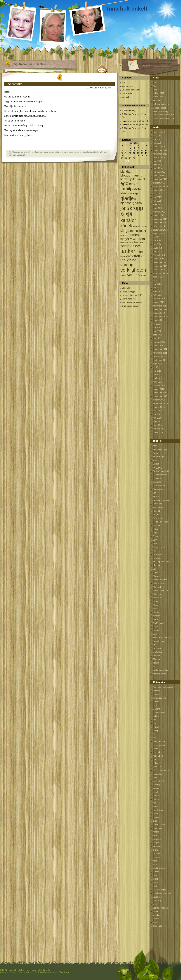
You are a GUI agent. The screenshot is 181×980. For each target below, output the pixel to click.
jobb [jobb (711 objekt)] (125, 208)
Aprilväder (15, 84)
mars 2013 (158, 295)
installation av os (62, 152)
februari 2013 (159, 299)
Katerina (157, 558)
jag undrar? (26, 152)
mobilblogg (158, 810)
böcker (156, 702)
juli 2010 (157, 411)
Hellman (157, 525)
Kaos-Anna (158, 554)
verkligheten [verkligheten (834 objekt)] (133, 270)
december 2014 (160, 219)
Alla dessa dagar (161, 449)
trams (156, 882)
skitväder (157, 846)
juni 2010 (157, 414)
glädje (156, 749)
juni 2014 (157, 241)
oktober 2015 (159, 183)
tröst (155, 886)
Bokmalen (157, 101)
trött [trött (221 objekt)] (137, 256)
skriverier (157, 854)
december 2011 (160, 349)
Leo (155, 569)
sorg (155, 861)
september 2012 (160, 317)
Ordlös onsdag (160, 108)
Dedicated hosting (43, 972)
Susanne (157, 648)
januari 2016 (159, 176)
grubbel (156, 752)
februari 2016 (159, 172)
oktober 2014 (159, 226)
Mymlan (157, 616)
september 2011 (160, 360)
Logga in (126, 288)
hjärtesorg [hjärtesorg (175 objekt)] (127, 203)
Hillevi (156, 529)
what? (156, 922)
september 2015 (160, 186)
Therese (157, 659)
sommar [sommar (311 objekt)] (127, 246)
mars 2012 (158, 338)
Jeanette (157, 536)
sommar (157, 857)
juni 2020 (157, 139)
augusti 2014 (159, 233)
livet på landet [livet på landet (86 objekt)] (140, 226)
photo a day (158, 828)
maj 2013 (157, 288)
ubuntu (96, 152)
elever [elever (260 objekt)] (134, 184)
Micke (156, 601)
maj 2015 (157, 201)
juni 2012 (157, 328)
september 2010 (160, 403)
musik (156, 814)
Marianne (157, 594)
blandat (156, 694)
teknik (156, 879)
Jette (155, 543)
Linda (155, 572)
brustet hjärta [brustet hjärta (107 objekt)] (128, 179)
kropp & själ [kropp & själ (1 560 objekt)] (132, 211)
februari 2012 (159, 342)
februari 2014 (159, 255)
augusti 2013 (159, 277)
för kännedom (159, 745)
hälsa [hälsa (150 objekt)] (138, 203)
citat (155, 705)
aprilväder (44, 152)
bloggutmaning (160, 698)
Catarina (157, 478)
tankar (90, 152)
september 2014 (160, 230)
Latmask (157, 796)
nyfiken (156, 817)
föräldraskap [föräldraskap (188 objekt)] (129, 193)
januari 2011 (159, 389)
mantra (156, 799)
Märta (156, 619)
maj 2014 (157, 244)
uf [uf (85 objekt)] (141, 256)
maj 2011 (157, 374)
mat (155, 803)
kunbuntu (78, 152)
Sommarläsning (162, 104)
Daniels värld (159, 486)
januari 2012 (159, 346)
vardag (156, 904)
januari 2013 (159, 302)
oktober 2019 (159, 147)
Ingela (156, 533)
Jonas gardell (159, 547)
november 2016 (160, 154)
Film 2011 (160, 93)
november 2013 (160, 266)
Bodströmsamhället (162, 471)
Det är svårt (127, 93)
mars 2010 (158, 425)
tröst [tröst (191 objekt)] (130, 256)
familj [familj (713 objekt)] (126, 189)
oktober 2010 (159, 400)
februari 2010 (159, 429)
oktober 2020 (159, 132)
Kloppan (157, 565)
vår (101, 152)
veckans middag (160, 908)
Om (155, 83)
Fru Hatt (157, 511)
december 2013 (160, 262)
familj (155, 731)
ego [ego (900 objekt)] (124, 183)
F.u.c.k (156, 727)
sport (155, 864)
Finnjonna (157, 504)
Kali (155, 551)
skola (155, 850)
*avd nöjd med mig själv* (164, 687)
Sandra (156, 630)
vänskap (157, 915)
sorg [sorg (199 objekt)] (137, 246)
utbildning (157, 897)
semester (157, 839)
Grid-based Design (130, 306)
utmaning (157, 900)
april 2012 (157, 335)
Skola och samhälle (162, 638)
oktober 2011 (159, 356)
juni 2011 (157, 371)
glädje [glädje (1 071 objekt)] (127, 198)
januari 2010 (159, 432)
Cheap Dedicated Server (22, 972)
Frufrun (156, 515)
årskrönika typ (159, 926)
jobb (71, 152)
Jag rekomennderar (162, 770)
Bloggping (157, 467)
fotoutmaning (159, 741)
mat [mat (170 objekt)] (136, 231)
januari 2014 (159, 259)
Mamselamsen (160, 583)
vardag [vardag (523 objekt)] (127, 265)
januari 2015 (159, 215)
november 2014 (160, 222)
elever (51, 152)
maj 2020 (157, 143)
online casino (159, 825)
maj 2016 (157, 161)
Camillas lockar (160, 475)
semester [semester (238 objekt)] (136, 235)
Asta (155, 460)
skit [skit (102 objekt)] (134, 239)
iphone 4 (157, 767)
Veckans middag (160, 112)
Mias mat (157, 598)
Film (155, 90)
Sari (155, 634)
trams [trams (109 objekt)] (124, 256)
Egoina (156, 496)
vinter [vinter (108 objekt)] (123, 275)
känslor (156, 788)
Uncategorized (160, 890)
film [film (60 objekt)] (133, 190)
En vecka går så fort (131, 90)
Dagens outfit (159, 712)
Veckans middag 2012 (165, 115)
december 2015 (160, 179)
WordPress (48, 970)
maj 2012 (157, 331)
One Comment (19, 155)
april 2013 (157, 291)
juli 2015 (157, 194)
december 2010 (160, 393)
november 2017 (160, 150)
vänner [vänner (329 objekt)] (133, 275)
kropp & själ (158, 781)
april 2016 (157, 165)
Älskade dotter (159, 674)
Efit (154, 86)
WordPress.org (129, 299)
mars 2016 (158, 168)
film (155, 734)
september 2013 (160, 273)
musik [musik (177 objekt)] (143, 231)
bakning (157, 691)
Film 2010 (160, 97)
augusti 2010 (159, 407)
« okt (126, 161)
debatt (156, 716)
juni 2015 (157, 197)
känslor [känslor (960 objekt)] (128, 220)
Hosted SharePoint (60, 972)
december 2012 (160, 306)
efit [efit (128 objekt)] (145, 179)
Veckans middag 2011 (165, 118)
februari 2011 (159, 385)
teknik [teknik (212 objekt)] (140, 252)
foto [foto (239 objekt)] (138, 189)
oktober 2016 (159, 157)
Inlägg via (129, 292)
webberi (157, 919)
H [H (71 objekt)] (135, 199)
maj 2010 (157, 418)
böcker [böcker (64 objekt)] (139, 179)
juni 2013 (157, 284)
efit (154, 720)
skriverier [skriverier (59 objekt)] (124, 243)
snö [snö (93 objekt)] (131, 243)
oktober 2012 (159, 313)
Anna (155, 453)
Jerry (155, 540)
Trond (156, 667)
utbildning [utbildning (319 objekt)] (128, 260)
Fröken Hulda (159, 518)
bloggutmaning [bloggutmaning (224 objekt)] (131, 175)
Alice (155, 446)
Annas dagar (159, 457)
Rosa (155, 627)
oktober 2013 (159, 270)
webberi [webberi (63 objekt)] (143, 275)
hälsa (155, 763)
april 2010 (157, 422)
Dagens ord (158, 709)
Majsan (156, 576)
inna (109, 88)
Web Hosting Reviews (132, 302)
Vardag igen (127, 86)
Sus (155, 645)
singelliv (157, 843)
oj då (155, 821)
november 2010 (160, 396)
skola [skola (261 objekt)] (141, 239)
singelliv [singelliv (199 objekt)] (126, 239)
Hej (124, 83)
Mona (156, 609)
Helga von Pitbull (161, 522)
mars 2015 (158, 208)
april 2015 (157, 204)
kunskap (157, 785)
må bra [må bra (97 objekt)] (124, 235)
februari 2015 (159, 212)
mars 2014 (158, 251)
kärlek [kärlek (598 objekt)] (126, 226)
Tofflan (125, 110)
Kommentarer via (132, 295)
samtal (156, 835)
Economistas (159, 489)
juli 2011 (157, 367)
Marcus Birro (159, 587)
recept (156, 832)
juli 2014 (157, 237)
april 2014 (157, 248)
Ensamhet (127, 97)
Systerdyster (159, 652)
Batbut (156, 464)
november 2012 (160, 309)
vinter (155, 911)
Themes (157, 656)
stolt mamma (159, 868)
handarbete (158, 756)
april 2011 (157, 378)
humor (156, 759)
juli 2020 (157, 136)
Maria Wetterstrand (162, 590)
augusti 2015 (159, 190)
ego (155, 723)
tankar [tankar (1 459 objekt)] (128, 251)
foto (155, 738)
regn (84, 152)
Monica (156, 612)
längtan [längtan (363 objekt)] (127, 231)
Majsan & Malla (160, 580)
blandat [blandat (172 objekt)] (125, 172)
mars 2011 (158, 382)
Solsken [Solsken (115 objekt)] (138, 242)
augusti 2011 (159, 364)
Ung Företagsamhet (162, 893)
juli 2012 (157, 324)
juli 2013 (157, 280)
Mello (155, 806)
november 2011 (160, 353)
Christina (157, 482)
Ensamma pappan (161, 500)
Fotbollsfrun (158, 507)
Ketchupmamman (161, 561)
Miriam (156, 605)
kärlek (156, 792)
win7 (105, 152)
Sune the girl (159, 641)
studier (156, 872)
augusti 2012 (159, 320)
